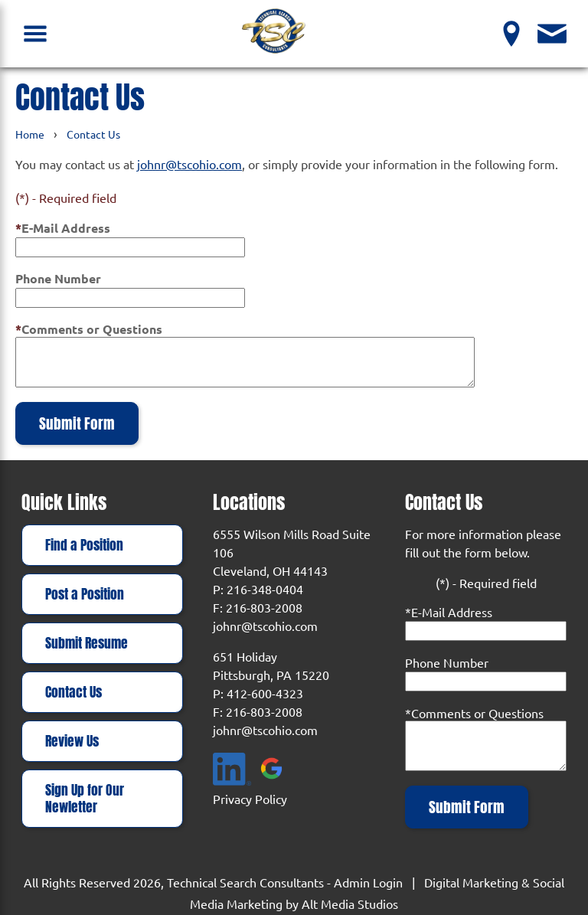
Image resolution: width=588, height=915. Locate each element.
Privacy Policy (250, 799)
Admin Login (368, 882)
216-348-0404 (265, 589)
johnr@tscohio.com (189, 164)
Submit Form (77, 423)
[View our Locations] (512, 33)
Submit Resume (87, 643)
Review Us (72, 741)
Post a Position (85, 594)
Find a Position (84, 545)
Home (30, 134)
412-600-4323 (265, 693)
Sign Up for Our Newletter (85, 799)
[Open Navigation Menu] (36, 33)
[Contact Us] (552, 33)
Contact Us (93, 134)
